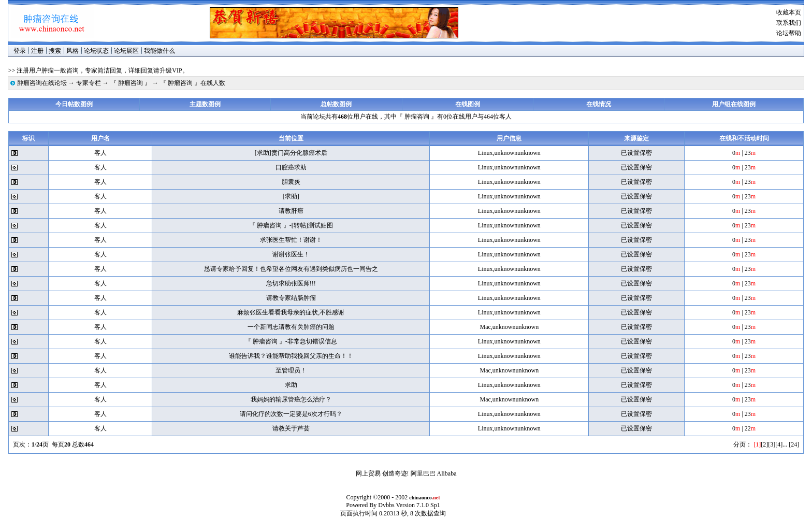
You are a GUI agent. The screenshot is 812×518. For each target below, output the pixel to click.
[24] (794, 444)
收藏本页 (789, 12)
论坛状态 (96, 51)
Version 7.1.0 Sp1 (418, 505)
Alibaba (447, 473)
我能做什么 (160, 51)
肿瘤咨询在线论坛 (42, 83)
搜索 (55, 51)
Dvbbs (386, 505)
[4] (779, 444)
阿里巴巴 (423, 473)
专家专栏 (89, 83)
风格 (72, 51)
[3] (772, 444)
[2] (764, 444)
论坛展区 (126, 51)
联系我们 (789, 23)
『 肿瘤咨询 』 (130, 83)
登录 (20, 51)
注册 (37, 51)
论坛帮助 (789, 33)
